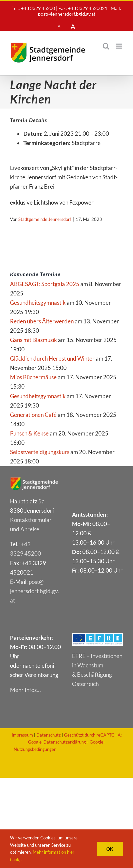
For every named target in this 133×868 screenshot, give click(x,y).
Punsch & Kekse (29, 433)
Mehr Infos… (25, 690)
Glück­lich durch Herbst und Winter (52, 358)
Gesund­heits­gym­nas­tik (38, 303)
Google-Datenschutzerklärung (57, 742)
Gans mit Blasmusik (33, 340)
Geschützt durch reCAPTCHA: (93, 735)
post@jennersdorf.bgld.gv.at (67, 14)
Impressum (22, 735)
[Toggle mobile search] (106, 46)
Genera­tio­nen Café (33, 415)
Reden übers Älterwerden (42, 321)
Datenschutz (48, 735)
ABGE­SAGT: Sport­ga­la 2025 (45, 284)
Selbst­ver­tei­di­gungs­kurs (40, 452)
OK (110, 849)
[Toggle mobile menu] (119, 46)
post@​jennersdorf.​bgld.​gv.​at (34, 591)
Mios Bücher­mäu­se (33, 377)
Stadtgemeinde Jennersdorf (45, 219)
